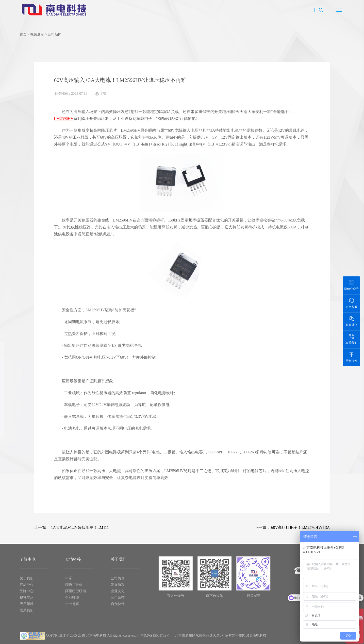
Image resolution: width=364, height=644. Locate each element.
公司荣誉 (118, 599)
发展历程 (118, 587)
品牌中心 (27, 593)
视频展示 (37, 34)
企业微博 (72, 599)
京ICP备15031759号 (155, 637)
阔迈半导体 (74, 587)
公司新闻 (55, 34)
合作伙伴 (118, 606)
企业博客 (72, 606)
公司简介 (118, 580)
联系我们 (27, 612)
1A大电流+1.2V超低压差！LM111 (80, 527)
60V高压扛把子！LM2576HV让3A (300, 527)
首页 (23, 34)
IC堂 (69, 580)
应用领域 (27, 606)
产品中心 (27, 587)
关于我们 (27, 580)
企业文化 (118, 593)
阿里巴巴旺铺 (76, 593)
